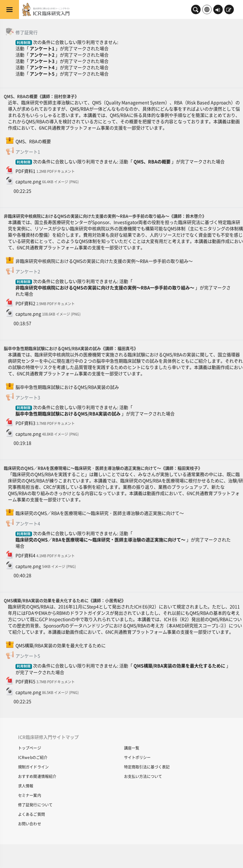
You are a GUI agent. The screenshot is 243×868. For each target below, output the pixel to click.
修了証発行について (35, 805)
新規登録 (229, 10)
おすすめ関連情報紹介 (37, 776)
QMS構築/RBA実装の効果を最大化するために (179, 666)
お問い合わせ (30, 824)
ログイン (218, 10)
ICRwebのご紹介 (33, 757)
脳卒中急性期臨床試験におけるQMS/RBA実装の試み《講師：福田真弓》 (71, 348)
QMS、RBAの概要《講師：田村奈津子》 (41, 96)
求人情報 (26, 786)
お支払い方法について (143, 776)
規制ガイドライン (33, 767)
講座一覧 (132, 748)
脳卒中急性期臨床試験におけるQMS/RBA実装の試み (68, 413)
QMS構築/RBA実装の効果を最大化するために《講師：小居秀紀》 (65, 600)
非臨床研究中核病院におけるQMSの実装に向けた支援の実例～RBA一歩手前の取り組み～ (105, 287)
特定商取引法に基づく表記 (147, 767)
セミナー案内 (30, 795)
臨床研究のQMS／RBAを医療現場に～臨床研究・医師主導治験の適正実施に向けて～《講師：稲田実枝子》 (103, 468)
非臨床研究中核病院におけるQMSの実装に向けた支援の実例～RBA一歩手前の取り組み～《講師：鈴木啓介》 (105, 216)
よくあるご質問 (31, 814)
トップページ (30, 748)
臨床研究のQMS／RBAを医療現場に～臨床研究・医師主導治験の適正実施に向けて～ (100, 539)
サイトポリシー (137, 757)
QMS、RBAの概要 (152, 161)
